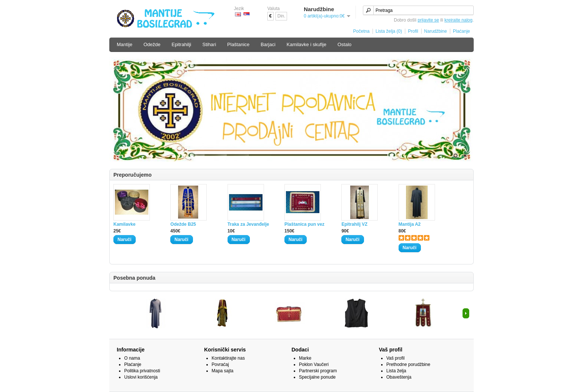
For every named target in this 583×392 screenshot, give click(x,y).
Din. (281, 16)
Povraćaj (220, 364)
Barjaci (268, 44)
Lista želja (396, 371)
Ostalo (345, 44)
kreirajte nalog (458, 20)
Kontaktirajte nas (228, 358)
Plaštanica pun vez (304, 224)
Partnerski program (318, 371)
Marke (305, 358)
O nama (132, 358)
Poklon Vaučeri (314, 364)
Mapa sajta (223, 371)
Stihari (209, 44)
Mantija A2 (410, 224)
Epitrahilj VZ (354, 224)
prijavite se (428, 20)
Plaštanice (238, 44)
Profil (413, 31)
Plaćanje (461, 31)
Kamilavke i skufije (307, 44)
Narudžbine (436, 31)
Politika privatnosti (142, 371)
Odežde (152, 44)
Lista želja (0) (389, 31)
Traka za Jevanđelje (248, 224)
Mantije (125, 44)
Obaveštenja (399, 377)
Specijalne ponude (317, 377)
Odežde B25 (183, 224)
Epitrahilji (181, 44)
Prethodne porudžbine (408, 364)
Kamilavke (124, 224)
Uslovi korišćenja (141, 377)
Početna (361, 31)
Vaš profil (395, 358)
